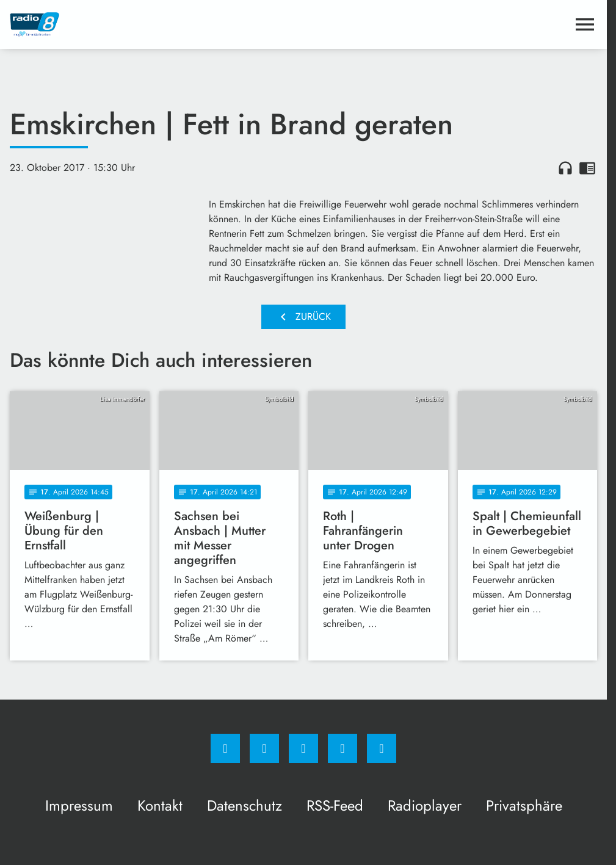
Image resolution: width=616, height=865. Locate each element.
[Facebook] (225, 748)
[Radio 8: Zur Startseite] (157, 24)
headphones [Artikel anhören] (565, 168)
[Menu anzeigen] (585, 24)
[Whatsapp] (303, 748)
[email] (382, 748)
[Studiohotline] (342, 748)
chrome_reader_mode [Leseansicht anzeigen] (587, 168)
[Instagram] (264, 748)
